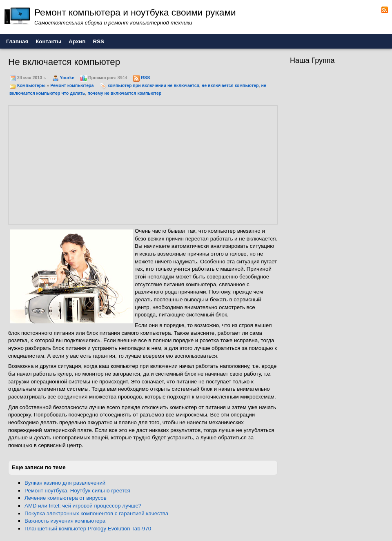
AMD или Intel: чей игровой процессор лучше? (83, 506)
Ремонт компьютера (72, 85)
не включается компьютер (230, 85)
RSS (145, 78)
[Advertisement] (78, 164)
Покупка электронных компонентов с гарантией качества (96, 513)
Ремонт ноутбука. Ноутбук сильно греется (77, 491)
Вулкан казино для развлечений (65, 483)
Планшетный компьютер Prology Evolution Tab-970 (88, 529)
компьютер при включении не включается (153, 85)
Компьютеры (31, 85)
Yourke (67, 78)
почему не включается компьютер (124, 93)
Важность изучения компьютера (65, 521)
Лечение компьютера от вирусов (66, 498)
